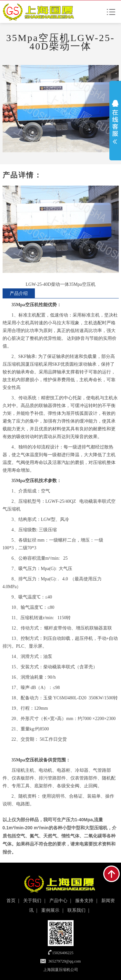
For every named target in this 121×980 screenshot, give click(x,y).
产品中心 (58, 901)
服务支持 (84, 901)
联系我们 (76, 910)
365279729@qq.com (65, 961)
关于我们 (32, 901)
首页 (11, 901)
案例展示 (50, 910)
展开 (115, 122)
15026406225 (63, 953)
